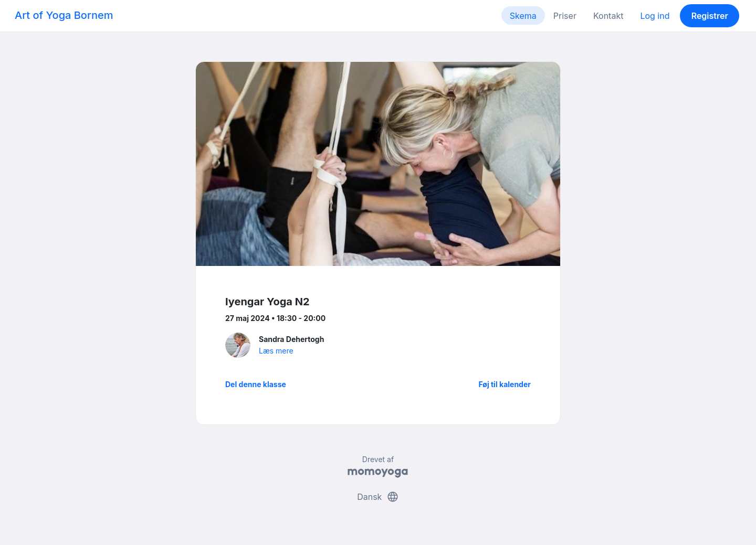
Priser (565, 16)
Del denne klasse (256, 384)
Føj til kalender (505, 384)
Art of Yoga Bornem (64, 15)
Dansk (378, 497)
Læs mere (276, 351)
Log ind (655, 16)
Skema (523, 16)
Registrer (710, 16)
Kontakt (608, 16)
